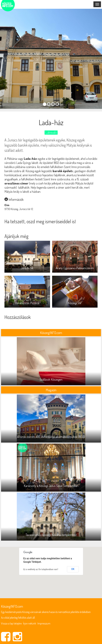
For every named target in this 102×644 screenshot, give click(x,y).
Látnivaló (51, 133)
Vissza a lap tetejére (11, 623)
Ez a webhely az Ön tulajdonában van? (41, 569)
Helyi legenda (39, 187)
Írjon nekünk (30, 623)
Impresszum (44, 623)
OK (73, 569)
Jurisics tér (15, 140)
